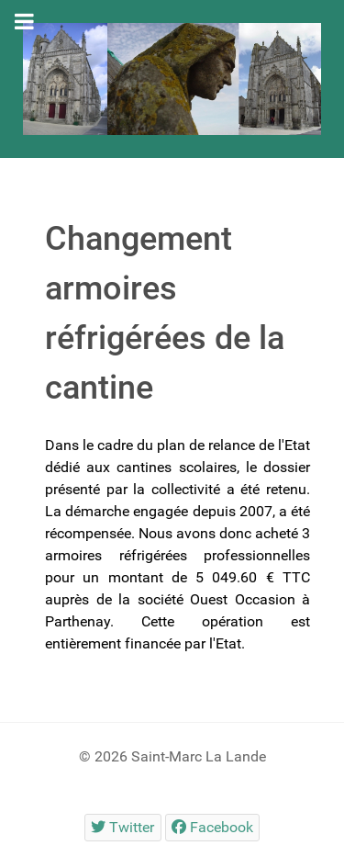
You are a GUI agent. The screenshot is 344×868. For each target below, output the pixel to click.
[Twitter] (123, 827)
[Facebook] (213, 827)
